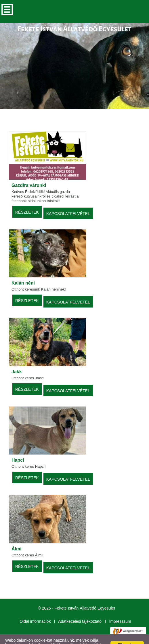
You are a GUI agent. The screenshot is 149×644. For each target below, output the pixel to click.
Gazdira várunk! (29, 174)
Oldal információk (35, 610)
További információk (39, 638)
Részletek (27, 201)
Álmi (17, 537)
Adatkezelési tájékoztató (80, 610)
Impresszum (120, 610)
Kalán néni (23, 271)
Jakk (17, 360)
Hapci (18, 449)
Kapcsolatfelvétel (68, 202)
